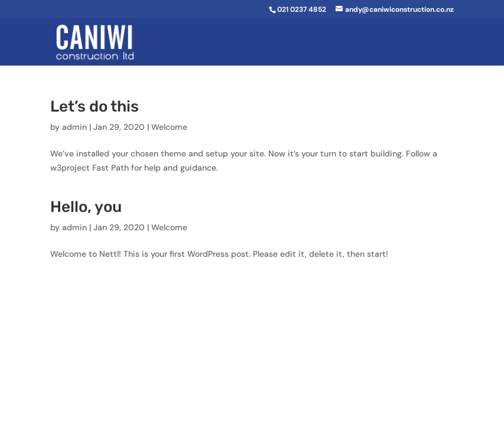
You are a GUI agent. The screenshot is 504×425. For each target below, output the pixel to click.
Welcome (169, 127)
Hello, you (86, 207)
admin (74, 127)
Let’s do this (95, 107)
